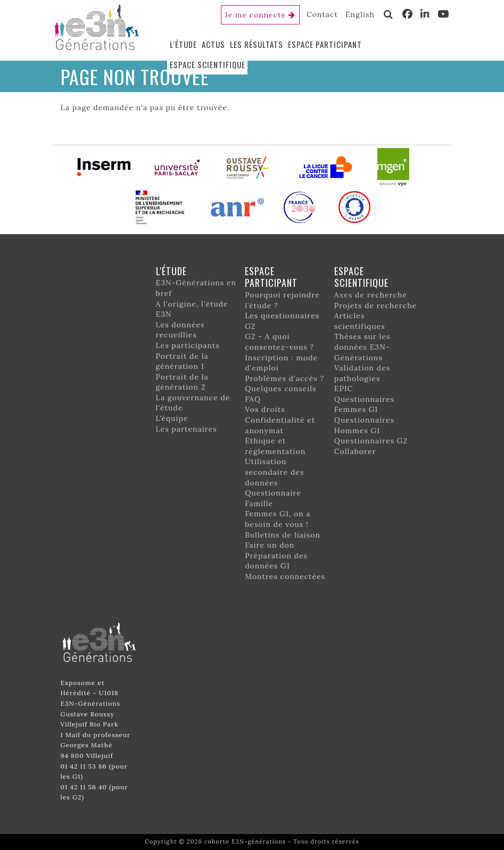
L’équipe (172, 418)
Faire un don (270, 545)
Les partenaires (187, 429)
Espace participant (325, 44)
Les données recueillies (180, 330)
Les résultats (257, 44)
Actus (213, 44)
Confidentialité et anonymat (280, 425)
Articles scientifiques (360, 321)
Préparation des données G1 (276, 561)
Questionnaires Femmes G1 (364, 405)
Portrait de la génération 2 (182, 382)
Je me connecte (256, 15)
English (360, 14)
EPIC (344, 389)
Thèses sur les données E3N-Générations (362, 347)
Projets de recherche (375, 306)
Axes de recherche (371, 295)
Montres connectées (285, 576)
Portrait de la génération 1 (182, 361)
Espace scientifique (208, 64)
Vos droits (265, 409)
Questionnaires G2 (371, 441)
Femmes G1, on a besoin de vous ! (278, 519)
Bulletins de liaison (283, 535)
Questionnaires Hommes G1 (364, 425)
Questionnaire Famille (273, 498)
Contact (322, 14)
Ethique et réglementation (275, 446)
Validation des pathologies (362, 373)
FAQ (253, 399)
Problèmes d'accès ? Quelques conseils (284, 384)
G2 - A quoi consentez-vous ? (279, 342)
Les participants (188, 345)
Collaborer (355, 451)
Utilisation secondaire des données (274, 472)
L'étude (183, 44)
